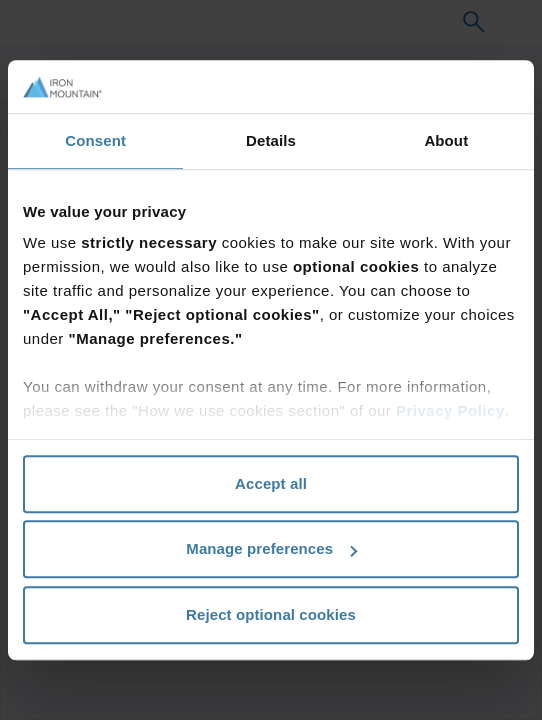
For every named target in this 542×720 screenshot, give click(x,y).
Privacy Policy (450, 410)
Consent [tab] (95, 140)
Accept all (271, 483)
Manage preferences (271, 548)
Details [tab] (271, 140)
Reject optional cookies (271, 614)
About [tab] (446, 140)
